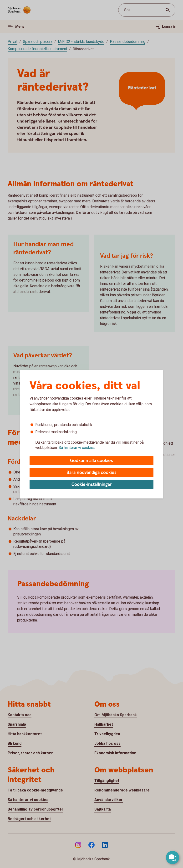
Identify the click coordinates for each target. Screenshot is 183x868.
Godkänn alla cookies (91, 461)
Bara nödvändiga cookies (91, 473)
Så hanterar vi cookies (77, 448)
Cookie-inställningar (92, 485)
